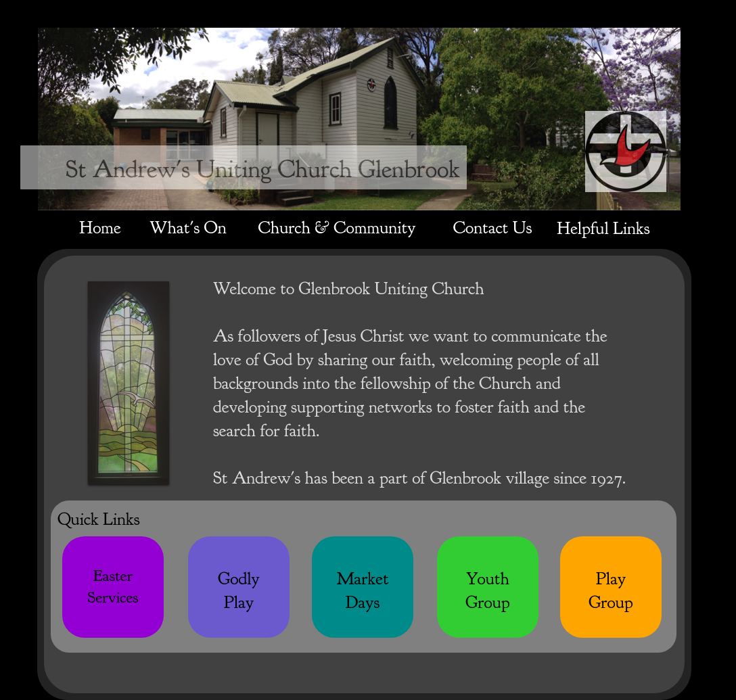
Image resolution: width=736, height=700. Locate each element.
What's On (188, 228)
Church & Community (337, 228)
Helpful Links (603, 228)
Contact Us (492, 228)
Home (100, 228)
